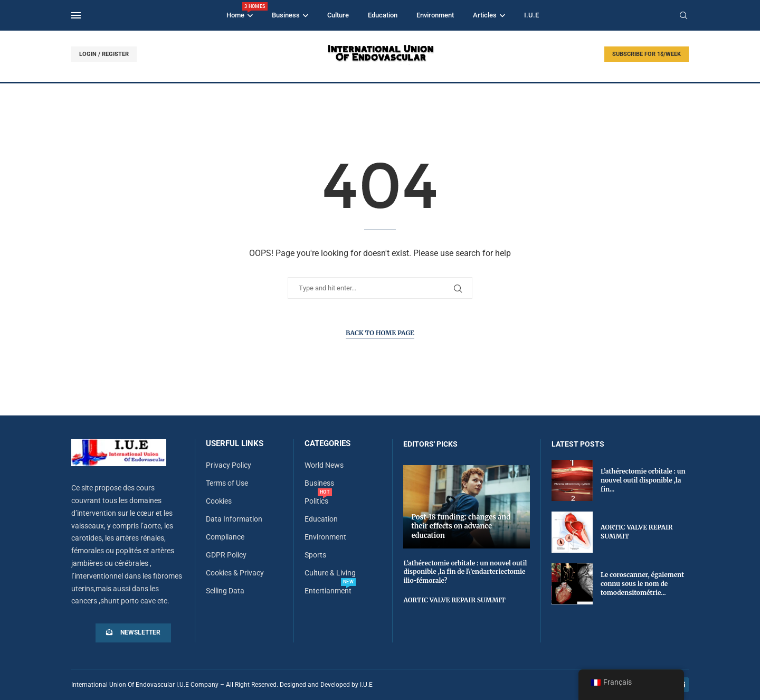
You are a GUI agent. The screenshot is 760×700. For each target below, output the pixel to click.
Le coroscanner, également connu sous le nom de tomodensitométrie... (642, 584)
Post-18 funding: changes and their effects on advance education (461, 526)
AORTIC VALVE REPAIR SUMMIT (454, 600)
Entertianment (328, 591)
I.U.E (531, 15)
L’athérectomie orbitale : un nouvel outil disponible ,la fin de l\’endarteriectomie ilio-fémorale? (465, 572)
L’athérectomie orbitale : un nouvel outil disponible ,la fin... (643, 480)
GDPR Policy (226, 555)
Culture (338, 15)
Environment (435, 15)
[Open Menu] (76, 15)
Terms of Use (227, 483)
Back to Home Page (380, 333)
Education (383, 15)
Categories (327, 444)
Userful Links (235, 444)
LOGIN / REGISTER (104, 54)
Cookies (219, 501)
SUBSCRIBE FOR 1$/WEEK (647, 54)
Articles (485, 15)
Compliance (225, 537)
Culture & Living (330, 573)
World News (324, 465)
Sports (315, 555)
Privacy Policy (229, 465)
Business (286, 15)
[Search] (683, 16)
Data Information (234, 519)
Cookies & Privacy (235, 573)
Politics (316, 501)
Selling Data (225, 591)
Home (240, 11)
